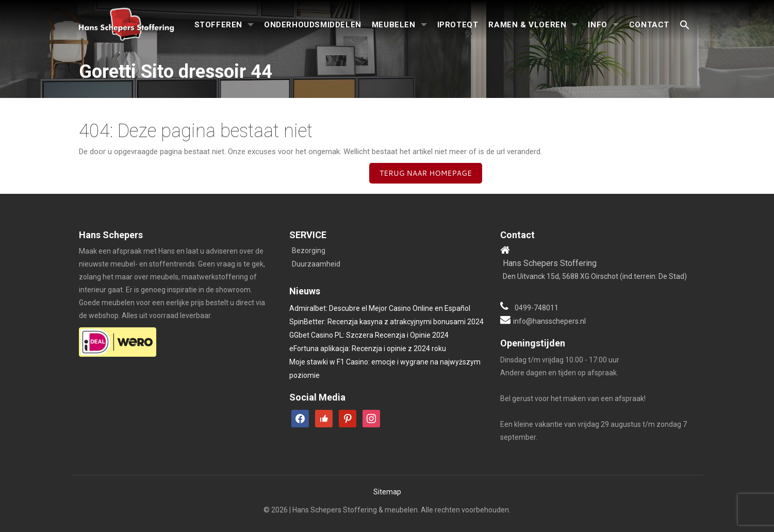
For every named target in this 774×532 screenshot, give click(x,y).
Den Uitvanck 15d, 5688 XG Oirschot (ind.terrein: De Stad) (595, 276)
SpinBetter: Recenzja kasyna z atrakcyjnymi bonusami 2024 (386, 322)
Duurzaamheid (316, 264)
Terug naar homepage (426, 173)
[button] (685, 26)
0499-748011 (537, 308)
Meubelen (394, 25)
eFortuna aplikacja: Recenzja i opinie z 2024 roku (368, 348)
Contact (649, 25)
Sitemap (387, 492)
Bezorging (309, 251)
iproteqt (458, 25)
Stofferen (218, 25)
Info (597, 25)
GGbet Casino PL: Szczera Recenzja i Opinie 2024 (369, 335)
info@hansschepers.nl (549, 321)
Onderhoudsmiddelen (313, 25)
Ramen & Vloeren (527, 25)
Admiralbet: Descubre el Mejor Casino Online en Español (380, 308)
